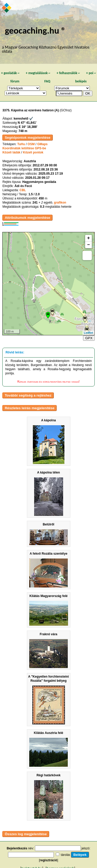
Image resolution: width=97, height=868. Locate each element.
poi (91, 73)
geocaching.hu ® (35, 30)
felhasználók (68, 73)
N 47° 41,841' (27, 123)
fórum (15, 81)
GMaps (42, 144)
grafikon (60, 203)
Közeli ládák (11, 152)
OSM (31, 144)
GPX (89, 338)
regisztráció (48, 860)
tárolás (65, 855)
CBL (23, 190)
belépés (81, 81)
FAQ (47, 81)
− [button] (89, 245)
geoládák (10, 73)
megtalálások (38, 73)
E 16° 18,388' (28, 127)
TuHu (21, 144)
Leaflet (88, 333)
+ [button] (89, 238)
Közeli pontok (33, 152)
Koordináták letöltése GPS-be (24, 148)
